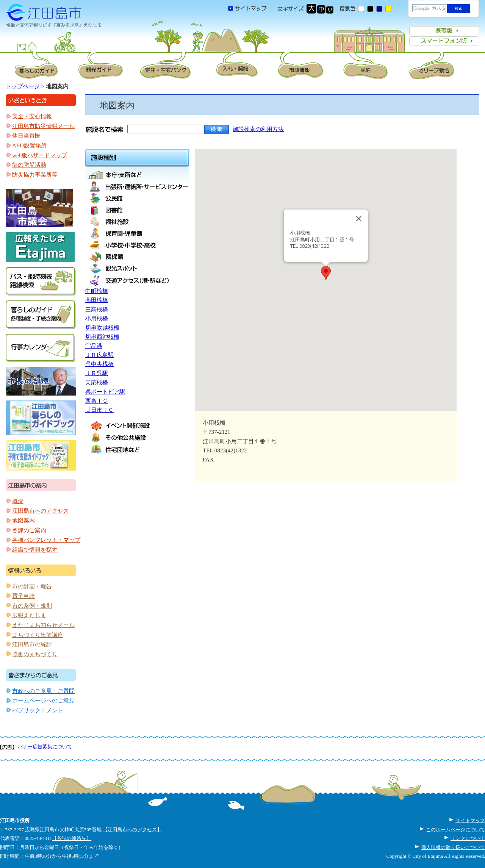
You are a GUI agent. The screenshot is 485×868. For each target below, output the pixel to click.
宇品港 (94, 346)
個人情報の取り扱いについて (453, 847)
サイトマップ (470, 820)
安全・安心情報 (32, 116)
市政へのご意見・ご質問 (43, 691)
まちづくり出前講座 (38, 635)
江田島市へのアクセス (41, 511)
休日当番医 (26, 136)
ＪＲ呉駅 (97, 373)
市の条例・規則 (32, 606)
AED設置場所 (29, 145)
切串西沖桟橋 (102, 337)
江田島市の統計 (32, 644)
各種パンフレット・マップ (46, 540)
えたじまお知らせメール (43, 625)
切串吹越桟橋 (102, 328)
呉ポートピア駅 (105, 392)
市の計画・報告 (32, 586)
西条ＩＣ (97, 401)
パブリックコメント (38, 710)
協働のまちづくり (35, 654)
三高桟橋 (97, 310)
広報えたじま (29, 615)
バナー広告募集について (45, 747)
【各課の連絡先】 (72, 838)
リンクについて (468, 838)
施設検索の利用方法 (258, 129)
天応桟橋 (97, 383)
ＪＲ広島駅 (99, 355)
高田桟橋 (97, 300)
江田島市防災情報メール (43, 126)
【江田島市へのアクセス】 (132, 830)
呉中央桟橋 (99, 364)
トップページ (23, 86)
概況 (18, 501)
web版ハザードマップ (40, 155)
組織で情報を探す (35, 550)
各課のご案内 (29, 530)
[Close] (359, 219)
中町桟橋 (97, 291)
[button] (326, 273)
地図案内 (23, 521)
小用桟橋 (97, 319)
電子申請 (23, 596)
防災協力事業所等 (35, 175)
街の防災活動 (29, 165)
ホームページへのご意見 (43, 701)
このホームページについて (455, 830)
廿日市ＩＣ (99, 410)
